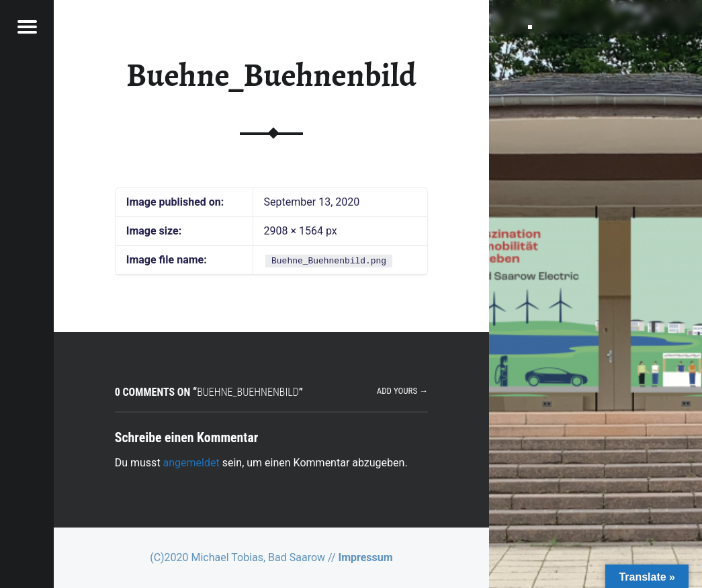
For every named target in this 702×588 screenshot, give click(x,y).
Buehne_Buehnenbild (271, 75)
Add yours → (402, 391)
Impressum (365, 557)
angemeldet (191, 463)
